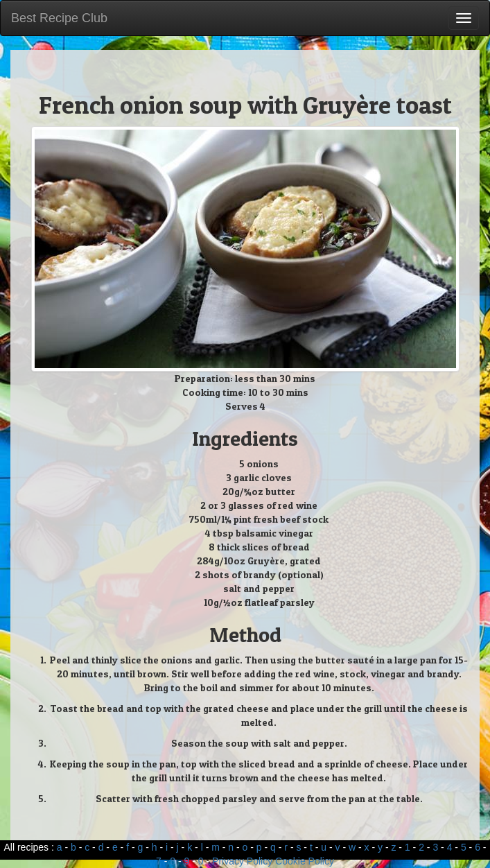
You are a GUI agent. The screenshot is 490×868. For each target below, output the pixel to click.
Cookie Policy (305, 861)
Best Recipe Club (59, 18)
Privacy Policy (242, 861)
